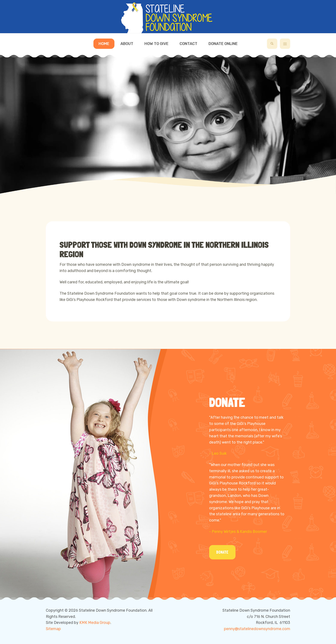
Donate (222, 552)
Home (104, 44)
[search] (272, 44)
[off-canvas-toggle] (285, 44)
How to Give (156, 44)
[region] (168, 124)
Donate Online (223, 44)
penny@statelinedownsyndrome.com (257, 629)
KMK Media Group (95, 623)
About (127, 44)
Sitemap (53, 629)
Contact (188, 44)
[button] (159, 189)
